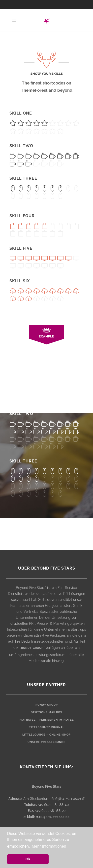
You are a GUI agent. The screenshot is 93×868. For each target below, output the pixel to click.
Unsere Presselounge (46, 742)
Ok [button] (28, 859)
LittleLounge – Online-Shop (46, 735)
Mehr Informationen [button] (49, 846)
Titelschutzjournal (47, 727)
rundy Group (47, 705)
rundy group (32, 648)
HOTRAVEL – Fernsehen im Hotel (47, 720)
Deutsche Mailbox (46, 712)
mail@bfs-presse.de (53, 817)
